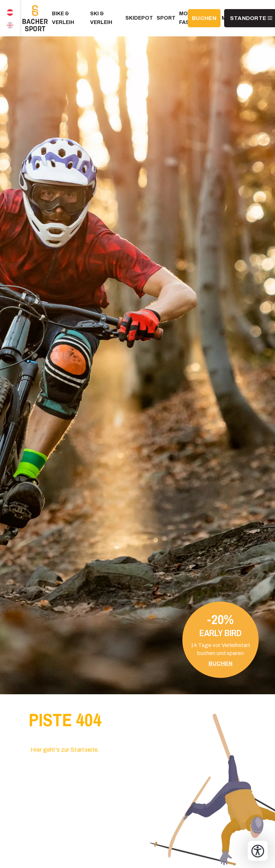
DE (10, 9)
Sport (166, 18)
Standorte (248, 18)
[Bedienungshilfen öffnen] (258, 851)
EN (10, 27)
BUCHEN (204, 18)
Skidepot (139, 18)
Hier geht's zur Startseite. (65, 750)
